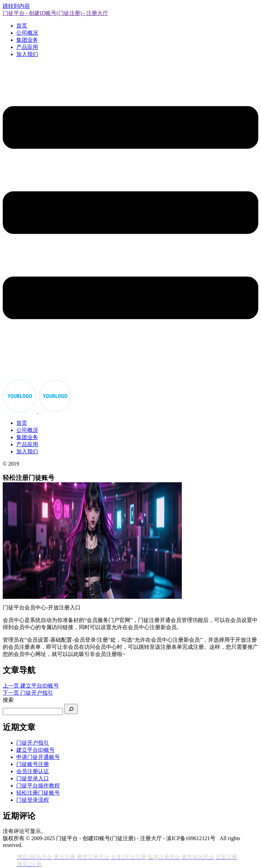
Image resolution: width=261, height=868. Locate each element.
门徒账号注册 (33, 764)
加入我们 (27, 54)
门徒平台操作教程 (38, 786)
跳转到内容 (16, 6)
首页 (22, 26)
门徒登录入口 (33, 778)
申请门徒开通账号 (38, 757)
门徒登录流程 (33, 800)
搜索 (8, 700)
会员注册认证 (33, 771)
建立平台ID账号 (36, 750)
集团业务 (27, 40)
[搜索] (71, 709)
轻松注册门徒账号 (38, 793)
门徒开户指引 (33, 743)
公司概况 (27, 33)
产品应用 (27, 47)
